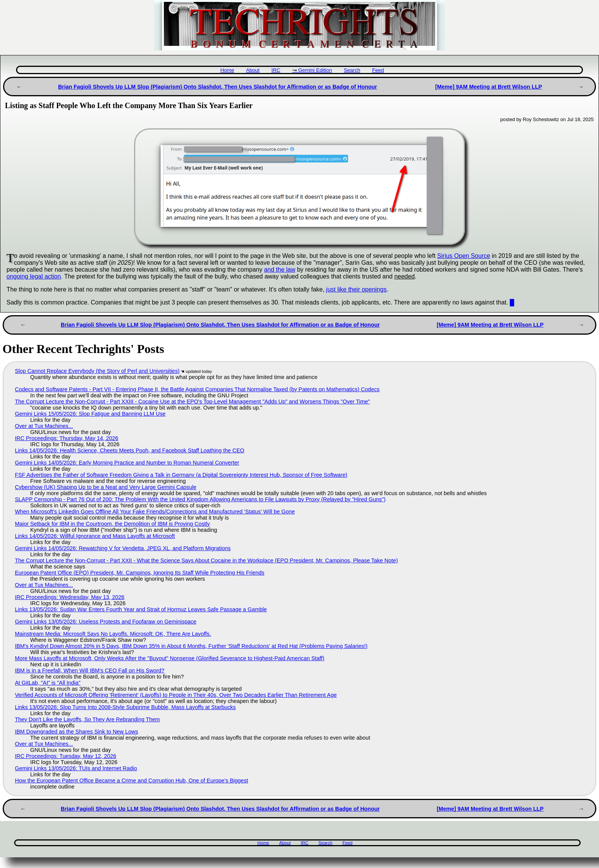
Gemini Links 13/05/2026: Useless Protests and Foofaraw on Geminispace (106, 622)
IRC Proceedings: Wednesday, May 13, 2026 (70, 597)
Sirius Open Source (464, 256)
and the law (280, 270)
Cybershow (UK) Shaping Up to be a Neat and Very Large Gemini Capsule (106, 487)
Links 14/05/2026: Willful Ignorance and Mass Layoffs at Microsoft (95, 536)
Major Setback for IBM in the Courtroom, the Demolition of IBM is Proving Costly (112, 524)
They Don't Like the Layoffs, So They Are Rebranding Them (87, 719)
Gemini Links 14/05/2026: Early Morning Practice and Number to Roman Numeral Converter (127, 463)
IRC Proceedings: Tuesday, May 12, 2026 (66, 756)
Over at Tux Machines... (44, 426)
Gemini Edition (315, 70)
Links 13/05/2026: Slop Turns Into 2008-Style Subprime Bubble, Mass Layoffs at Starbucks (125, 707)
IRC (276, 70)
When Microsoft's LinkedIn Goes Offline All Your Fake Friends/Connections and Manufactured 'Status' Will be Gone (155, 512)
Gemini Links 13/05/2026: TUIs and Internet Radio (76, 768)
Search (352, 70)
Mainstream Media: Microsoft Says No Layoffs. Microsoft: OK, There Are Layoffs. (113, 634)
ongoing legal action (34, 276)
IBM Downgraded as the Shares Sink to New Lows (76, 732)
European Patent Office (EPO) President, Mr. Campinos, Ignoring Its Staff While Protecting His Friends (140, 573)
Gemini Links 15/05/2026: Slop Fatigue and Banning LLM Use (90, 414)
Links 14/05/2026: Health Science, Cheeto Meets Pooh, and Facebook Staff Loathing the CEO (130, 450)
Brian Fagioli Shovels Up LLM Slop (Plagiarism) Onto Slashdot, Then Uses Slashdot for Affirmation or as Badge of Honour (218, 87)
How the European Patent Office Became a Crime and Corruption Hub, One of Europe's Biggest (131, 781)
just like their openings (356, 289)
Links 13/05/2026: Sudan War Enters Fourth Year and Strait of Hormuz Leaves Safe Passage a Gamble (141, 609)
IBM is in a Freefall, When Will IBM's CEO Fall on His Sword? (90, 670)
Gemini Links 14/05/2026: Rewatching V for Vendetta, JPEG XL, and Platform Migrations (123, 548)
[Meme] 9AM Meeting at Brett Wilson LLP (489, 87)
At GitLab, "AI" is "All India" (48, 683)
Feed (378, 70)
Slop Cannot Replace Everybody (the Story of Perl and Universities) (97, 371)
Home (227, 70)
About (253, 70)
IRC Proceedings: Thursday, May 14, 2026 (67, 438)
